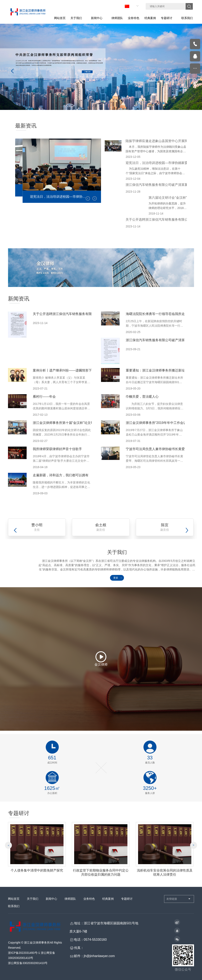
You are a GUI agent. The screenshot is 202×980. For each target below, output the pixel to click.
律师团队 (70, 901)
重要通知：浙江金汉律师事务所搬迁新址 (155, 370)
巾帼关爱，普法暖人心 (142, 397)
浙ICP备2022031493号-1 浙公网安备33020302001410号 (32, 957)
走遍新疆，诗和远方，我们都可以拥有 (61, 475)
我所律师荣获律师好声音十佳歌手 (57, 449)
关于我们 (33, 901)
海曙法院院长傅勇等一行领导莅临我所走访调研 (160, 314)
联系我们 (14, 908)
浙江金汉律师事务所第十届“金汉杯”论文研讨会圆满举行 (73, 423)
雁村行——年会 (44, 397)
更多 (116, 578)
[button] (95, 198)
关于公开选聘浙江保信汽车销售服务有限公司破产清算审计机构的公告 (84, 314)
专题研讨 (127, 901)
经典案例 (108, 901)
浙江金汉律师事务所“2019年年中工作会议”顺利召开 (163, 423)
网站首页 (14, 901)
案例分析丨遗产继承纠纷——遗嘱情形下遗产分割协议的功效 (77, 370)
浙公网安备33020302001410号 (28, 965)
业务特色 (89, 901)
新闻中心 (51, 901)
